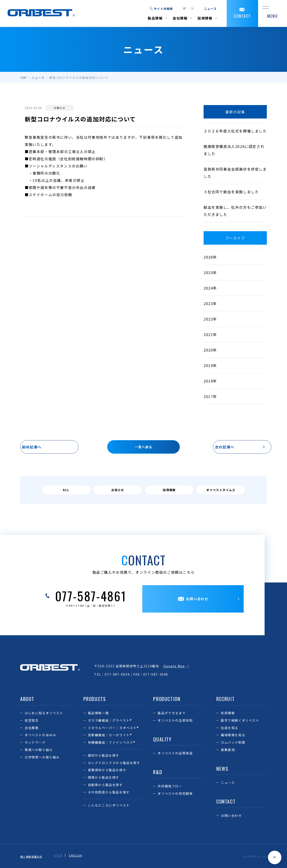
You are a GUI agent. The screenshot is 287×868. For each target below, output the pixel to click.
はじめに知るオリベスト (44, 714)
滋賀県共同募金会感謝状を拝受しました (235, 173)
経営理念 (32, 721)
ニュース (210, 9)
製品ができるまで (172, 714)
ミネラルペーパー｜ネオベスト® (113, 728)
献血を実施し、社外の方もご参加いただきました (235, 211)
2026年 (210, 257)
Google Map (174, 667)
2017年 (210, 396)
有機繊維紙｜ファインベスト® (112, 743)
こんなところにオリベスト (109, 806)
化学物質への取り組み (42, 758)
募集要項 (228, 750)
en (192, 9)
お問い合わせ (231, 816)
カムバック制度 (233, 743)
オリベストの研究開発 (175, 794)
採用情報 (228, 714)
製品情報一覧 (98, 714)
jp (184, 9)
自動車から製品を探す (105, 786)
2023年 (210, 303)
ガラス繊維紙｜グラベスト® (110, 721)
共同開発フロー (170, 787)
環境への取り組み (39, 750)
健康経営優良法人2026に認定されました (234, 150)
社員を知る (230, 728)
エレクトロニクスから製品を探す (114, 763)
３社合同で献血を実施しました (231, 192)
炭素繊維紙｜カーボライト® (110, 736)
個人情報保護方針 (32, 856)
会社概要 (32, 728)
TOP (24, 78)
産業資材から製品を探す (107, 771)
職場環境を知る (233, 736)
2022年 (210, 319)
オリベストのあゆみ (40, 736)
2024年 (210, 288)
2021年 (210, 334)
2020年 (210, 350)
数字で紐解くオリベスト (240, 721)
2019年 (210, 365)
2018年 (210, 381)
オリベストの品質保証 (175, 754)
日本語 (60, 856)
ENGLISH (78, 856)
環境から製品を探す (104, 778)
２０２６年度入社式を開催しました (235, 131)
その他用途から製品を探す (109, 793)
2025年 (210, 272)
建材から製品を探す (104, 756)
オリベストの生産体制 (175, 721)
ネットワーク (35, 743)
